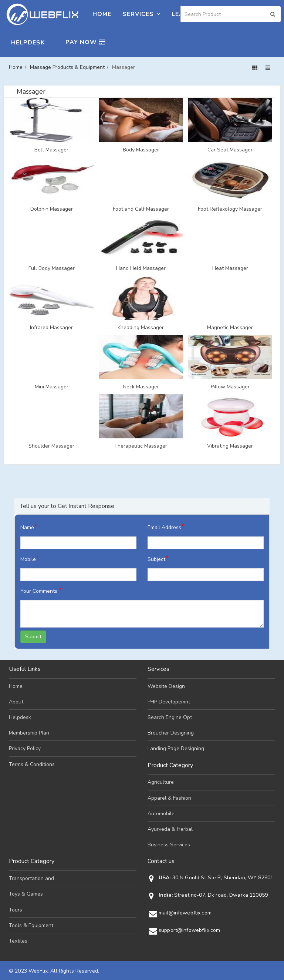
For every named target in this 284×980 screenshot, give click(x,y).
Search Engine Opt (170, 717)
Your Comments (41, 590)
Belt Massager (51, 150)
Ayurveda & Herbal (170, 829)
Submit (33, 637)
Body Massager (141, 150)
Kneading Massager (141, 328)
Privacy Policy (25, 748)
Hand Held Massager (141, 268)
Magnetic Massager (230, 328)
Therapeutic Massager (141, 446)
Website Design (166, 686)
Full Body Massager (52, 268)
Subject (158, 558)
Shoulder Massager (51, 446)
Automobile (161, 814)
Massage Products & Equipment (67, 67)
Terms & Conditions (32, 764)
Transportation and (31, 878)
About (16, 702)
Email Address (166, 527)
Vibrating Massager (230, 446)
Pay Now (85, 42)
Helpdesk (28, 43)
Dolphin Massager (52, 209)
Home (102, 14)
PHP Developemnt (169, 702)
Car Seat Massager (230, 150)
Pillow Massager (230, 387)
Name (29, 527)
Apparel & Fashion (169, 798)
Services (141, 14)
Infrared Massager (51, 328)
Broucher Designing (171, 733)
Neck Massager (141, 387)
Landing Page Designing (176, 748)
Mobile (30, 558)
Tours (16, 910)
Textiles (18, 941)
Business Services (169, 845)
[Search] (231, 14)
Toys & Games (26, 894)
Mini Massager (52, 387)
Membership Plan (29, 733)
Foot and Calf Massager (141, 209)
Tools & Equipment (31, 925)
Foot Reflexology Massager (230, 209)
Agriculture (161, 782)
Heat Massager (230, 268)
